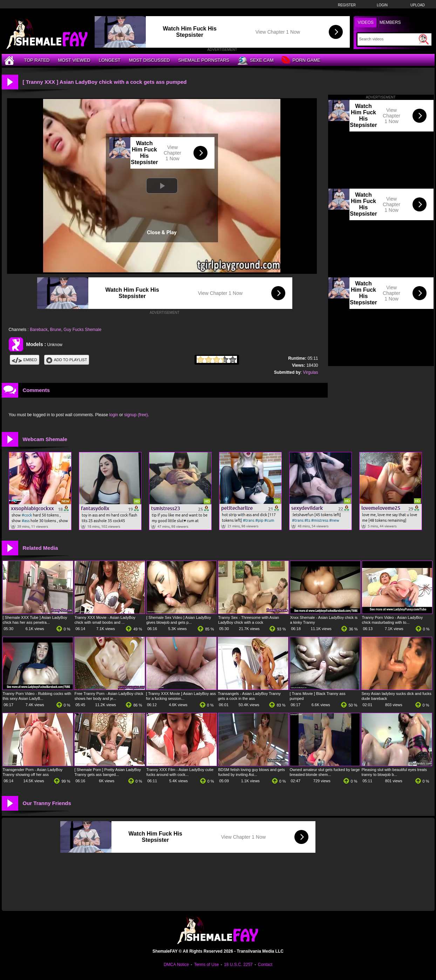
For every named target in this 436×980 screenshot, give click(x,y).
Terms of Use (207, 965)
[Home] (10, 60)
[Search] (388, 39)
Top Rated (37, 60)
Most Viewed (74, 60)
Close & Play (162, 232)
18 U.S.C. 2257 (238, 965)
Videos (366, 22)
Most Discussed (149, 60)
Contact (265, 965)
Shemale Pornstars (204, 60)
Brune (56, 330)
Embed (25, 360)
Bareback (39, 330)
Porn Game (301, 60)
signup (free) (136, 415)
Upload (418, 5)
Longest (110, 60)
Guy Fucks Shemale (82, 330)
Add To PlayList (67, 360)
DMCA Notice (176, 965)
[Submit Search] (424, 39)
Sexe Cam (256, 61)
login (114, 415)
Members (390, 22)
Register (347, 5)
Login (382, 5)
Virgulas (310, 372)
